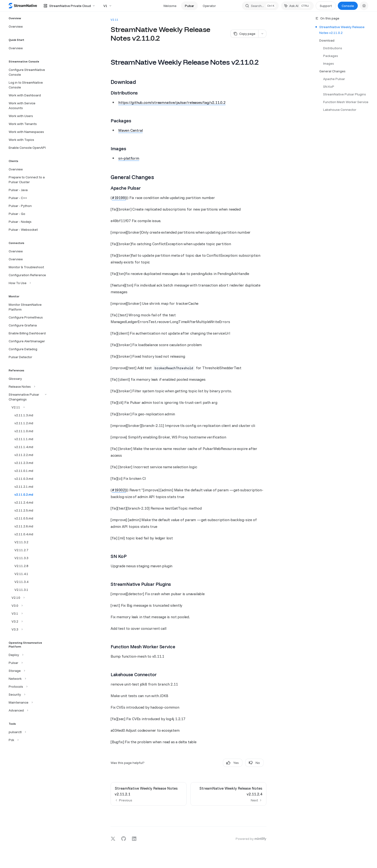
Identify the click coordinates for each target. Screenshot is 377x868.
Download (327, 40)
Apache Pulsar (334, 79)
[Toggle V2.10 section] (16, 598)
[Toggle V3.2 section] (15, 621)
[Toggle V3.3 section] (15, 629)
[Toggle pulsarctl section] (17, 732)
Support (326, 6)
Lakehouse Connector (340, 110)
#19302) (119, 490)
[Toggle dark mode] (364, 6)
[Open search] (260, 6)
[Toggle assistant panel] (297, 6)
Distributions (333, 48)
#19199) (119, 198)
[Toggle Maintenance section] (20, 702)
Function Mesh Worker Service (346, 102)
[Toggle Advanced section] (18, 710)
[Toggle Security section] (16, 694)
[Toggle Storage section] (16, 671)
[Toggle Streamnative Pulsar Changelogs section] (27, 397)
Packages (331, 56)
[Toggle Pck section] (13, 740)
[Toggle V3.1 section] (15, 613)
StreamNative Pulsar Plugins (345, 94)
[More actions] (262, 34)
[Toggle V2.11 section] (16, 407)
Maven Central (130, 130)
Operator (209, 6)
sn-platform (129, 158)
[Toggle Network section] (17, 679)
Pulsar (189, 6)
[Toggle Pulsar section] (15, 663)
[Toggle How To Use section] (19, 283)
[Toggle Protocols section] (18, 687)
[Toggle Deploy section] (16, 655)
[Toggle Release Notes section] (21, 387)
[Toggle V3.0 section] (15, 606)
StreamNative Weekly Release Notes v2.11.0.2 (342, 30)
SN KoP (329, 87)
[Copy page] (244, 34)
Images (329, 63)
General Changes (332, 71)
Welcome (170, 6)
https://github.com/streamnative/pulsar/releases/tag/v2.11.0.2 (172, 102)
